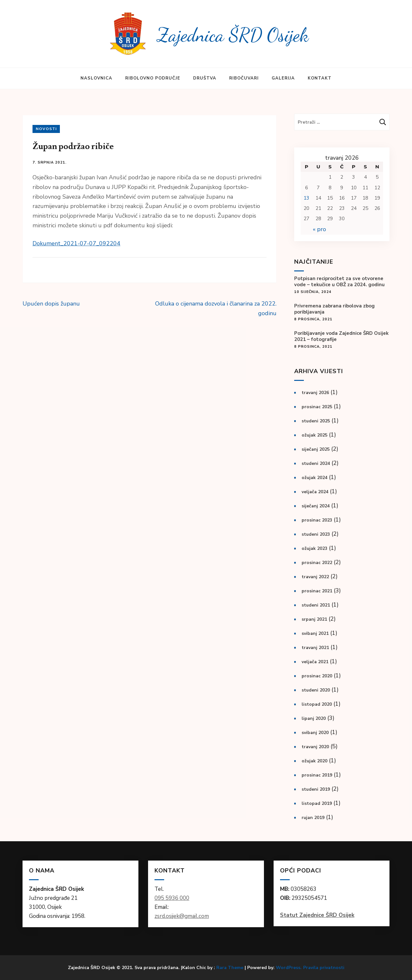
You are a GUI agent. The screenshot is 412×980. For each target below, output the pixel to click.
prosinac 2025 (317, 407)
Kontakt (320, 78)
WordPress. (289, 968)
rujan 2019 (313, 818)
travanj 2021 (315, 648)
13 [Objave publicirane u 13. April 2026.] (306, 198)
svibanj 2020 (315, 733)
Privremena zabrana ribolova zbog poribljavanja (334, 309)
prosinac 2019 (317, 775)
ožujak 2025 (314, 435)
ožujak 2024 (314, 478)
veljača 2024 (315, 492)
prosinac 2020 (317, 676)
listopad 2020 (317, 704)
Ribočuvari (244, 78)
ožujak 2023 (314, 548)
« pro (319, 229)
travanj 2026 (315, 393)
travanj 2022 (315, 577)
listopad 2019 (317, 803)
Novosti (46, 129)
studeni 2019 (316, 789)
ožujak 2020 (314, 761)
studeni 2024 (316, 463)
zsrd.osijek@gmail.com (182, 916)
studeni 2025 (316, 421)
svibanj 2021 (315, 633)
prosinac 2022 (317, 563)
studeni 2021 (316, 605)
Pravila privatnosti (324, 968)
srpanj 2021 (314, 619)
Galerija (283, 78)
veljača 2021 (315, 662)
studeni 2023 (316, 534)
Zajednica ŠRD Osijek (233, 35)
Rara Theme (230, 968)
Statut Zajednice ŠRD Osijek (317, 915)
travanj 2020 (315, 747)
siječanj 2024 (316, 506)
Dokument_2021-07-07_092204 (76, 243)
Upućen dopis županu (51, 304)
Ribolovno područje (153, 78)
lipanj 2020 (314, 718)
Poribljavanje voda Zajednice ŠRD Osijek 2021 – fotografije (341, 336)
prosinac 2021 (317, 591)
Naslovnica (96, 78)
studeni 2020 (316, 690)
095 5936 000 (172, 898)
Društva (205, 78)
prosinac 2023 (317, 520)
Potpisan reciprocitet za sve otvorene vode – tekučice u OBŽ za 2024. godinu (339, 282)
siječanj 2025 (316, 449)
